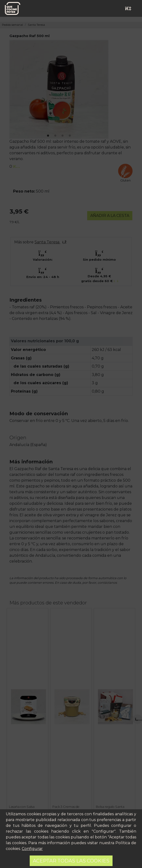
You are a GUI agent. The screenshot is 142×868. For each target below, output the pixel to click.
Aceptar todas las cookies (71, 861)
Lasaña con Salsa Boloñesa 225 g (22, 809)
